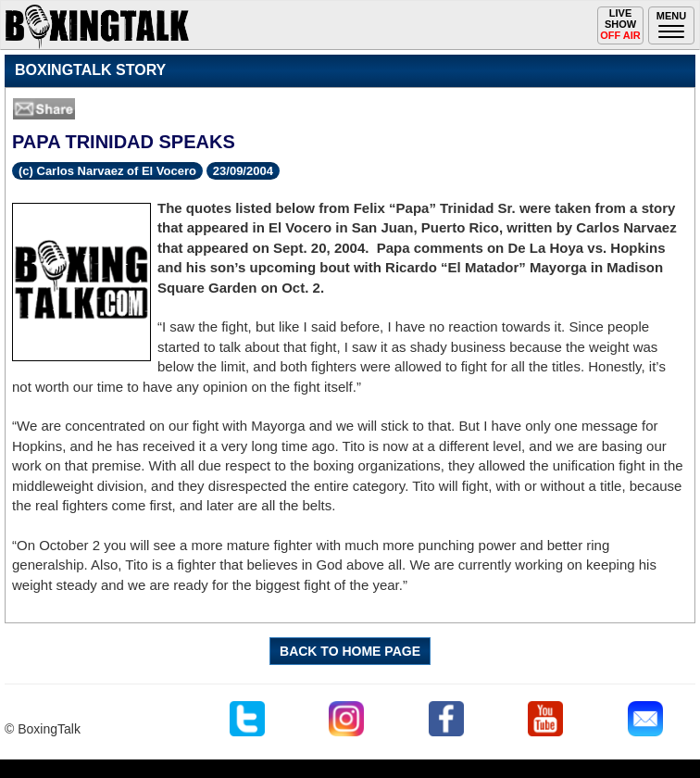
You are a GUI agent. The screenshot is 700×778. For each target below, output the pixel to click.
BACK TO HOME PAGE (350, 651)
